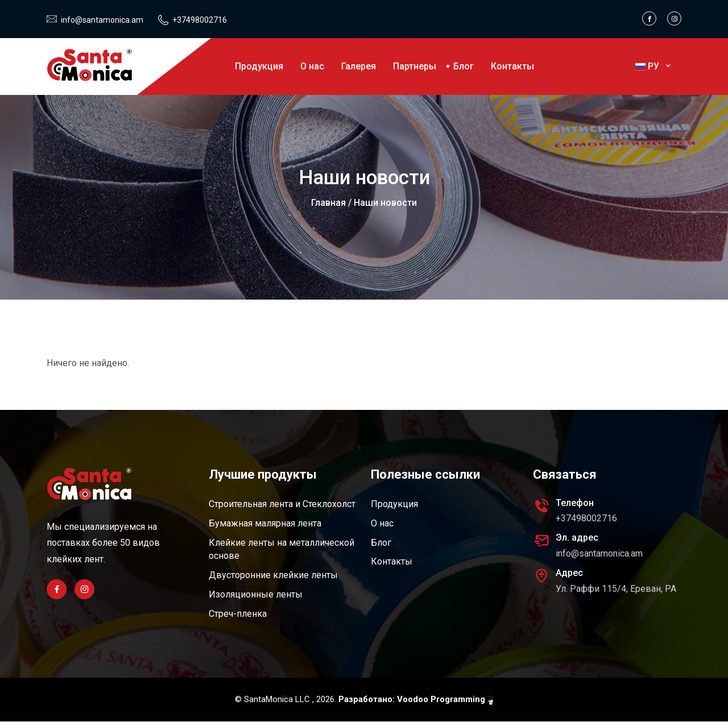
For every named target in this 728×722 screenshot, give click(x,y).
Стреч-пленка (238, 614)
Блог (464, 66)
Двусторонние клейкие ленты (273, 576)
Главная (328, 203)
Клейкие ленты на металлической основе (282, 549)
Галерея (359, 66)
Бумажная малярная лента (265, 523)
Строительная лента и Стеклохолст (282, 504)
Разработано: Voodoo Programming (416, 700)
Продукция (259, 66)
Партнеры (415, 66)
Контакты (512, 66)
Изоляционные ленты (256, 595)
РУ (654, 66)
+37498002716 (200, 20)
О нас (312, 66)
